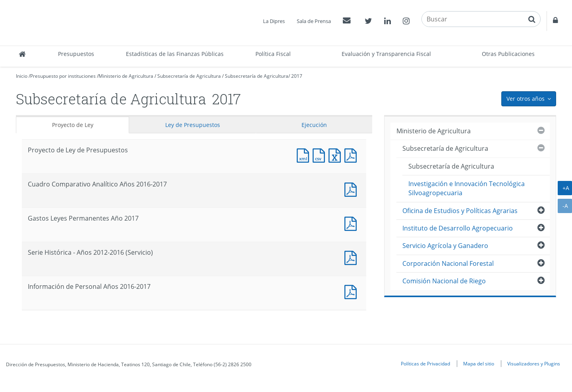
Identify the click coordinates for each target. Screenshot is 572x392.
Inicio (22, 76)
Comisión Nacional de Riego (444, 281)
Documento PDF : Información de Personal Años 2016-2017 (352, 291)
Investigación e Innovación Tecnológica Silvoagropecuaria (467, 188)
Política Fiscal (273, 54)
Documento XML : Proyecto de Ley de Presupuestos (305, 155)
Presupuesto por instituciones (63, 76)
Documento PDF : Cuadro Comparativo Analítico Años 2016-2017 (352, 189)
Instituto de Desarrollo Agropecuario (458, 228)
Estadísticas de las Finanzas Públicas (175, 54)
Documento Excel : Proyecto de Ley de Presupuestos (336, 155)
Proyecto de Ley (73, 125)
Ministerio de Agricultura (126, 76)
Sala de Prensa (314, 21)
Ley (193, 125)
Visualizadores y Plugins (534, 363)
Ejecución (314, 125)
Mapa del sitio (479, 363)
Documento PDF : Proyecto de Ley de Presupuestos (352, 155)
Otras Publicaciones (508, 54)
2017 (297, 76)
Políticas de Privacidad (425, 363)
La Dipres (274, 21)
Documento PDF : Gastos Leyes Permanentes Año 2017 (352, 223)
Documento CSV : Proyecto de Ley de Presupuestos (321, 155)
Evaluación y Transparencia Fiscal (386, 54)
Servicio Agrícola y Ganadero (445, 246)
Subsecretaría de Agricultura (189, 76)
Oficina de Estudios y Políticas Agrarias (460, 211)
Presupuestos (76, 54)
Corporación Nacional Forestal (448, 263)
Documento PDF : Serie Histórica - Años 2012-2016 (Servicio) (352, 257)
